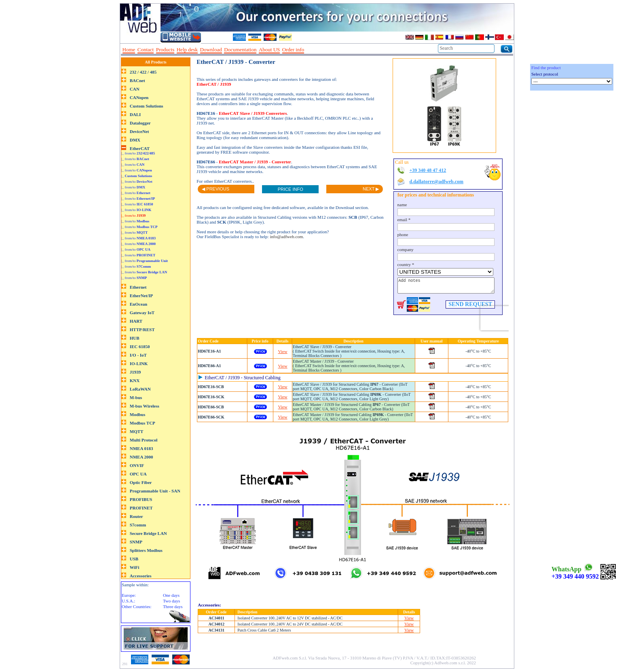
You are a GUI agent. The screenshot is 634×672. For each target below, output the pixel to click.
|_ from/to (138, 153)
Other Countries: (137, 606)
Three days (173, 606)
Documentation (240, 50)
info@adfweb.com (286, 237)
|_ (137, 176)
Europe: (129, 595)
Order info (293, 50)
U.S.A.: (128, 601)
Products (165, 50)
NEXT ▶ (371, 189)
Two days (171, 601)
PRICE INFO (291, 189)
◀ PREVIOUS (216, 189)
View (283, 351)
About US (269, 50)
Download (211, 50)
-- (309, 50)
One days (171, 595)
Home (129, 50)
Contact (146, 50)
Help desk (187, 50)
